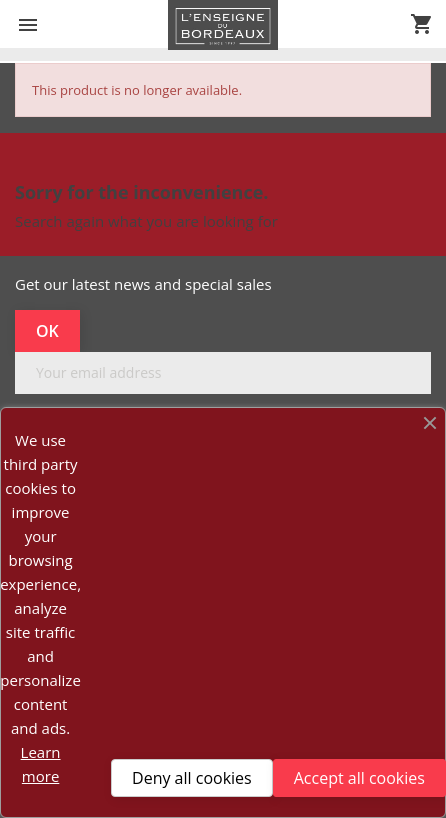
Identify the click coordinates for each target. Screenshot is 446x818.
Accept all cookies (359, 778)
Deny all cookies (192, 778)
